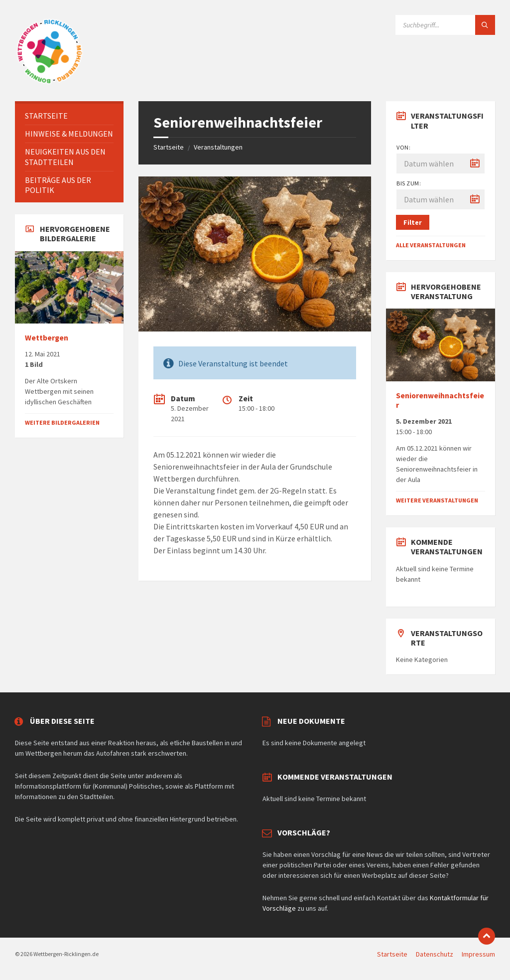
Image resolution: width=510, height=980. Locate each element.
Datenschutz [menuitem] (435, 954)
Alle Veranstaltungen (431, 245)
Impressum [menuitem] (478, 954)
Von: (403, 147)
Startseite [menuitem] (392, 954)
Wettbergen (47, 338)
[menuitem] (69, 116)
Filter (413, 222)
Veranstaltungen (218, 147)
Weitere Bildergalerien (62, 422)
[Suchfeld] (445, 25)
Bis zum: (409, 183)
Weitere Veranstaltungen (437, 500)
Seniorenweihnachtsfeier (440, 400)
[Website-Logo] (50, 82)
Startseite (169, 147)
